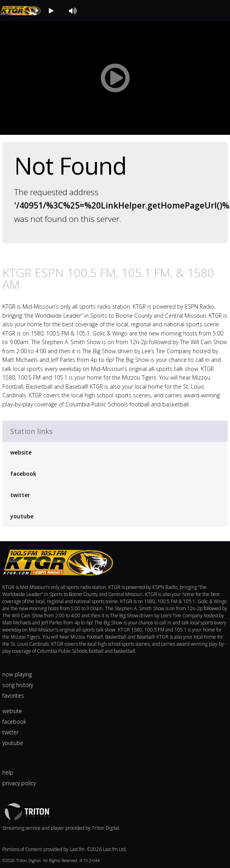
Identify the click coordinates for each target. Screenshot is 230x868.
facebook (23, 474)
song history (18, 685)
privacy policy (19, 783)
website (21, 452)
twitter (20, 495)
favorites (13, 696)
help (8, 772)
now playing (17, 674)
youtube (22, 516)
